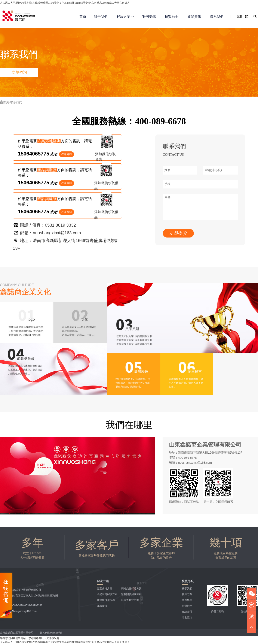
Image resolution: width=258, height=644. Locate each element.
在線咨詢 (67, 154)
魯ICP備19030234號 (51, 633)
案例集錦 (149, 17)
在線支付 (187, 612)
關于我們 (101, 17)
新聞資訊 (194, 17)
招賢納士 (172, 17)
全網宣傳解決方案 (107, 594)
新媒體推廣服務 (106, 600)
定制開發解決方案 (131, 594)
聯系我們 (217, 17)
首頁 (83, 17)
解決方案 (125, 17)
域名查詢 (187, 617)
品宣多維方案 (105, 589)
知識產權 (102, 606)
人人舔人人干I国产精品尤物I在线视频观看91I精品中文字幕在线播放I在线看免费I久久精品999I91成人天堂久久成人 (65, 3)
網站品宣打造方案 (131, 589)
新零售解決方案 (130, 600)
